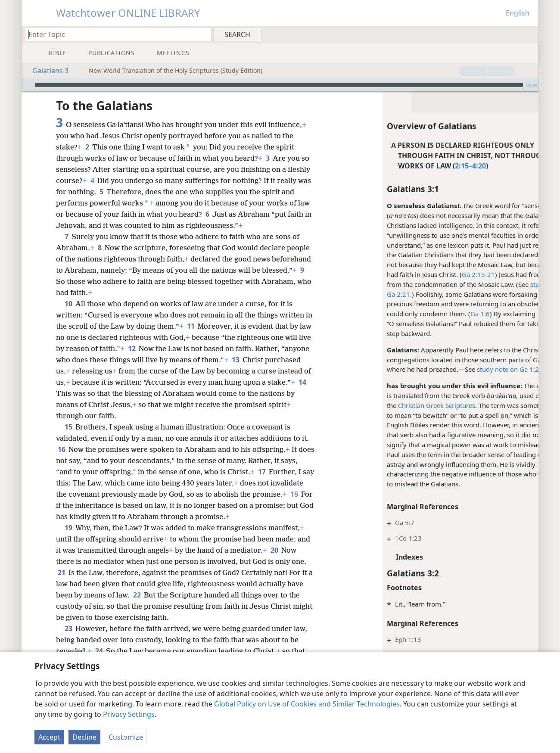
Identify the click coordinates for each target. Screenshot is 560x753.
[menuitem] (529, 34)
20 (274, 550)
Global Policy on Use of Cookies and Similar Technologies (307, 704)
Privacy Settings (129, 714)
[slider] (279, 85)
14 (115, 393)
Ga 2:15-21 (440, 274)
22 (137, 595)
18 (98, 505)
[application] (280, 85)
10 (68, 304)
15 (68, 427)
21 (61, 573)
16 (61, 449)
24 (99, 651)
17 (280, 472)
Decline (84, 737)
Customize (126, 737)
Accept (49, 737)
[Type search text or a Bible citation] (115, 34)
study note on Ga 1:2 (470, 369)
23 (68, 629)
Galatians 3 (46, 71)
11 (199, 326)
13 (265, 360)
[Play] (27, 85)
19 (68, 528)
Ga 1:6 (442, 314)
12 (159, 348)
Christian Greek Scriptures (399, 405)
